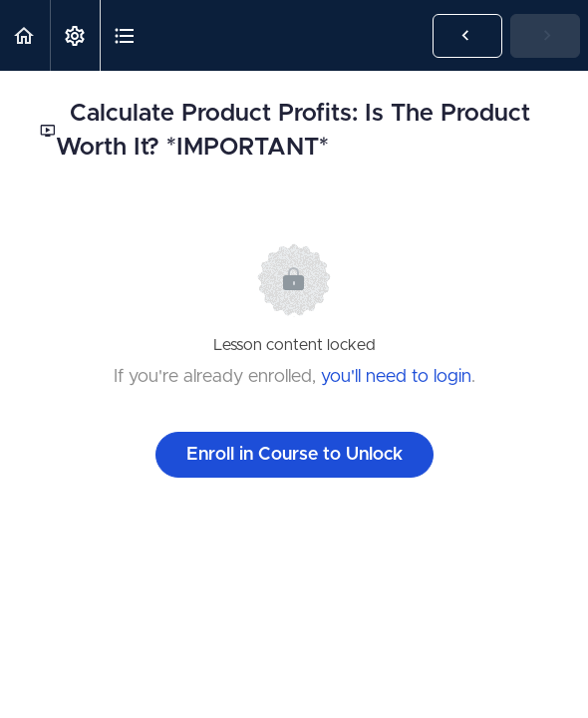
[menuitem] (75, 35)
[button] (25, 35)
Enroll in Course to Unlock (294, 455)
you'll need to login (396, 377)
